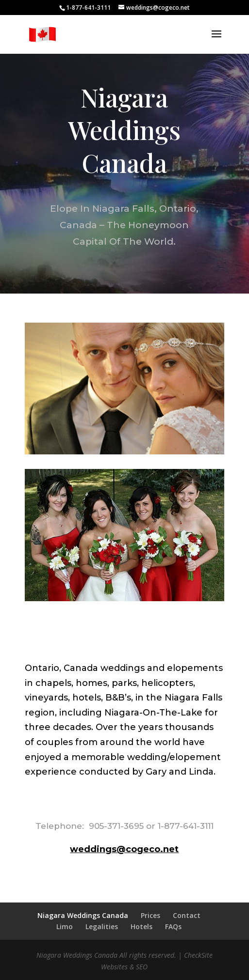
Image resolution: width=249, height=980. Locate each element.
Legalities (102, 926)
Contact (187, 915)
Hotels (141, 926)
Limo (65, 926)
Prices (150, 915)
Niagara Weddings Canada (83, 915)
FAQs (173, 926)
